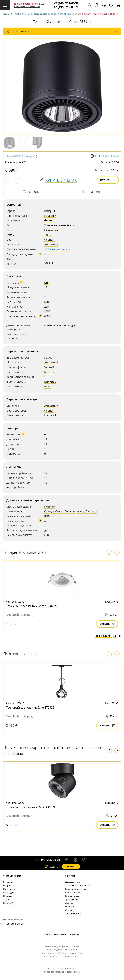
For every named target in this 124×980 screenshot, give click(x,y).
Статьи (69, 910)
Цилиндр (50, 382)
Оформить (71, 867)
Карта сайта (9, 903)
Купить (108, 180)
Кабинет (58, 511)
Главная (8, 14)
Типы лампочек (73, 914)
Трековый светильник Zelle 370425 (30, 707)
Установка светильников (78, 885)
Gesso (48, 220)
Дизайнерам (72, 900)
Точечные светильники (41, 14)
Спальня (70, 511)
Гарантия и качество (76, 889)
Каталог (20, 14)
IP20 (47, 516)
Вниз (47, 386)
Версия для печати (104, 156)
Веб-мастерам (72, 896)
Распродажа (9, 892)
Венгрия (29, 156)
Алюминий (51, 244)
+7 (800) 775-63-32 (66, 3)
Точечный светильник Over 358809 (30, 807)
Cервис (70, 876)
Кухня (80, 511)
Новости (70, 907)
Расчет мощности (59, 249)
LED (47, 283)
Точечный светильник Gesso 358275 (31, 606)
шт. (49, 867)
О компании (12, 876)
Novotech (13, 156)
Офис (48, 511)
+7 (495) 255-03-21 (66, 7)
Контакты (8, 882)
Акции (6, 900)
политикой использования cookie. (63, 956)
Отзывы (69, 903)
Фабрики (8, 885)
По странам (9, 889)
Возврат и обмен (74, 892)
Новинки (8, 896)
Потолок (50, 507)
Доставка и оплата (74, 882)
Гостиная (91, 511)
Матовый (50, 372)
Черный (49, 240)
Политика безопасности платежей (62, 934)
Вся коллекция (108, 636)
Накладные (64, 14)
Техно (48, 235)
